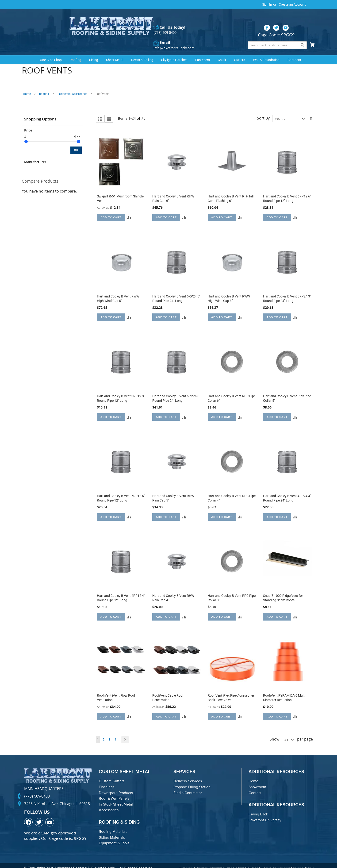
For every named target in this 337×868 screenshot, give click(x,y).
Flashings (107, 779)
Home (27, 86)
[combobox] (277, 36)
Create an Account (292, 4)
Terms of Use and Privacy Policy (288, 860)
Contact (255, 785)
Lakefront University (265, 812)
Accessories (109, 802)
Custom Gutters (112, 773)
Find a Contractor (188, 785)
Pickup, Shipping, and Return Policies (227, 860)
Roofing (44, 86)
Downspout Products (116, 785)
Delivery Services (188, 773)
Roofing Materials (113, 824)
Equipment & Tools (114, 835)
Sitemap (186, 860)
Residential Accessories (72, 86)
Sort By (263, 111)
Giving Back (258, 807)
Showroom (257, 779)
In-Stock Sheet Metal (116, 797)
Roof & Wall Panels (114, 791)
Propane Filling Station (192, 779)
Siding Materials (112, 830)
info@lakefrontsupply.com (173, 39)
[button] (129, 210)
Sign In (267, 4)
